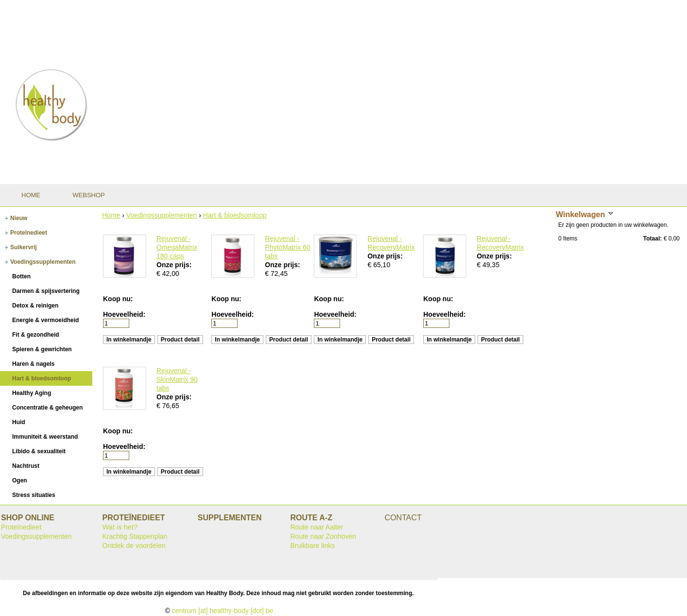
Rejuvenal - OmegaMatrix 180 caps (177, 247)
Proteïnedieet (21, 527)
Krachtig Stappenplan (135, 536)
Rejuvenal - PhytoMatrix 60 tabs (287, 247)
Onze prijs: (174, 265)
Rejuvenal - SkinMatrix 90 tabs (177, 379)
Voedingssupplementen (162, 215)
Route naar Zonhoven (323, 536)
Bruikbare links (312, 546)
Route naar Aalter (317, 527)
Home (111, 215)
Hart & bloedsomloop (235, 215)
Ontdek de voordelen (134, 546)
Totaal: (653, 239)
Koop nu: (118, 299)
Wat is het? (120, 527)
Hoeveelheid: (124, 314)
